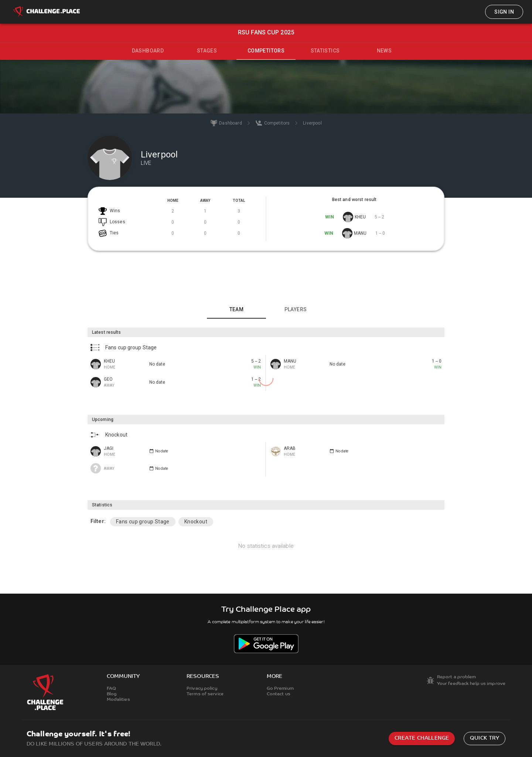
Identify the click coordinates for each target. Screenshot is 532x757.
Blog (112, 694)
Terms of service (205, 694)
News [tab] (384, 51)
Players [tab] (296, 309)
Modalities (118, 700)
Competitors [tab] (266, 51)
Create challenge (422, 738)
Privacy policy (202, 689)
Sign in (504, 12)
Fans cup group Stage (143, 522)
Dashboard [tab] (148, 51)
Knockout (196, 522)
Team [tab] (237, 309)
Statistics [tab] (325, 51)
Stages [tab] (207, 51)
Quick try (485, 738)
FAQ (111, 689)
